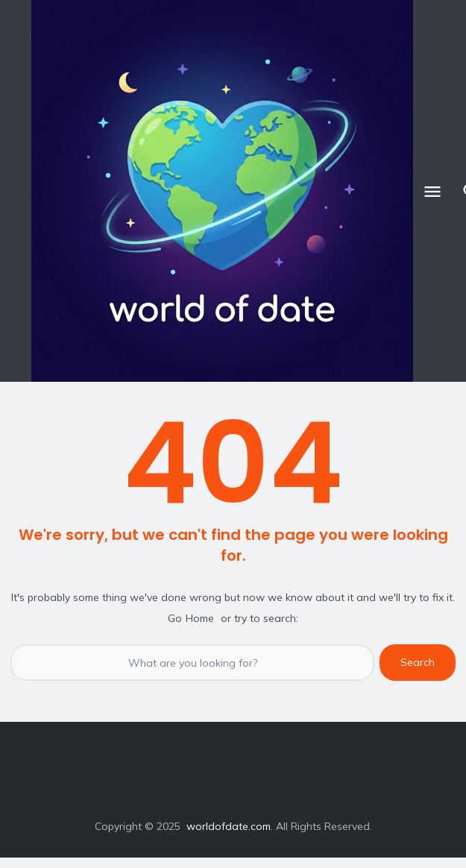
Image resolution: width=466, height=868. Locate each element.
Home (200, 618)
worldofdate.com (229, 826)
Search (418, 662)
